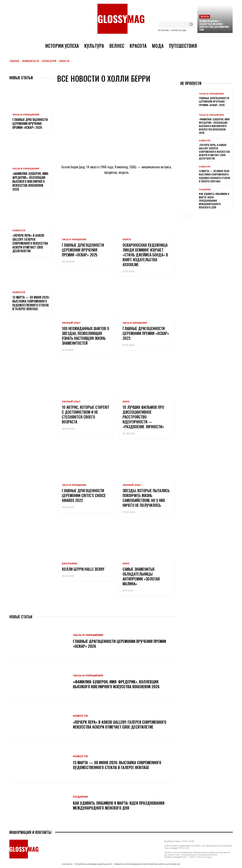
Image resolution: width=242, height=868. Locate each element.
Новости (19, 231)
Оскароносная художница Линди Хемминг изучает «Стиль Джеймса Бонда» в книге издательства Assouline (145, 255)
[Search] (191, 25)
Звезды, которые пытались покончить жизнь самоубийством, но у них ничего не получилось (146, 498)
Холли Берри (49, 61)
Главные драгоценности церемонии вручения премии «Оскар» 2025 (83, 250)
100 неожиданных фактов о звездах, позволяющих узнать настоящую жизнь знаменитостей (85, 336)
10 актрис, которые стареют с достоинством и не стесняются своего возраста (86, 414)
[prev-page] (183, 216)
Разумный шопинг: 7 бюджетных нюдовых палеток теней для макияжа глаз (214, 25)
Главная (14, 61)
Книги (127, 240)
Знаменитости (30, 61)
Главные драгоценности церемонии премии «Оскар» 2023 (146, 333)
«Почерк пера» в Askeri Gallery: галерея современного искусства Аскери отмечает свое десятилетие (30, 243)
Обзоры (205, 16)
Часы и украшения (26, 115)
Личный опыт (71, 323)
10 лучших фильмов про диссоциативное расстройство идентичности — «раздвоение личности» (143, 417)
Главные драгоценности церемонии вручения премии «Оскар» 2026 (30, 124)
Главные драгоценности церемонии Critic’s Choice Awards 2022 (84, 495)
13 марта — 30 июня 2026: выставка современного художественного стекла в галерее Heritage (31, 303)
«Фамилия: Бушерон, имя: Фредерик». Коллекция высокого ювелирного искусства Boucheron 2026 (30, 181)
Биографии (70, 564)
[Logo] (121, 19)
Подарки (80, 797)
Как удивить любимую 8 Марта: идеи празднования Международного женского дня (119, 805)
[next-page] (189, 216)
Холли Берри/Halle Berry (83, 569)
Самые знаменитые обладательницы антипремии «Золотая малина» (141, 576)
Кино (126, 402)
